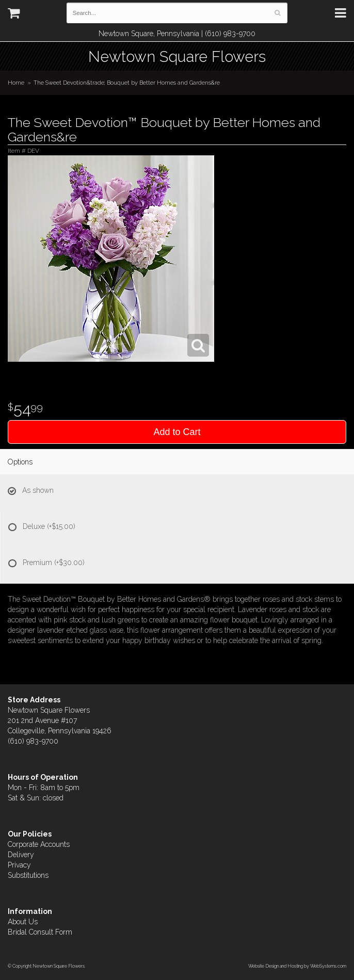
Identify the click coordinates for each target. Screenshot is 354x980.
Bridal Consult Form (40, 932)
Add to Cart (177, 432)
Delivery (21, 855)
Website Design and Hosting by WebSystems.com (297, 966)
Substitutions (28, 875)
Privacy (19, 865)
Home (16, 83)
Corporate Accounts (39, 844)
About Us (23, 922)
